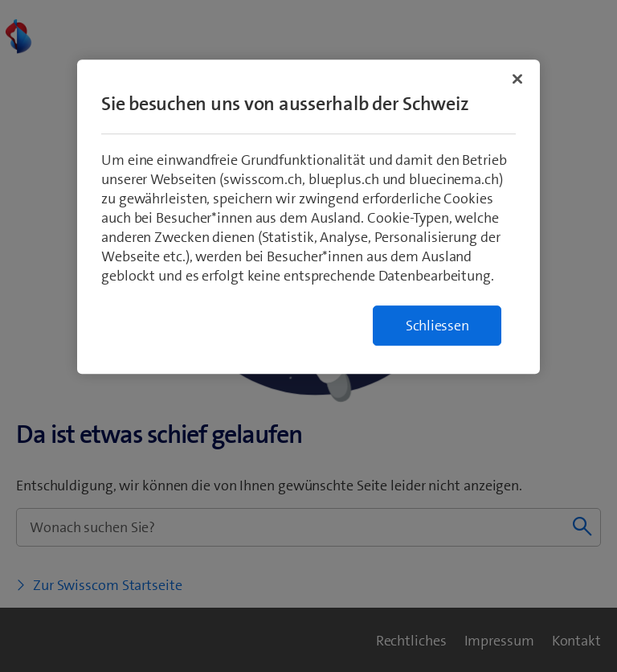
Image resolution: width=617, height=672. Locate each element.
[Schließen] (517, 80)
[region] (308, 217)
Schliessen (437, 326)
